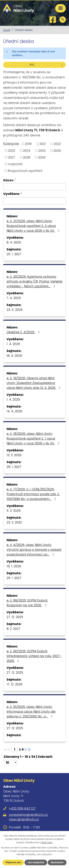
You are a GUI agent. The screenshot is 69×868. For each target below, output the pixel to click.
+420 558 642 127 (22, 808)
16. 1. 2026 (14, 566)
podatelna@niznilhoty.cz (28, 815)
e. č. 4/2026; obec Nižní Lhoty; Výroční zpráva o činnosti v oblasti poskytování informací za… (34, 550)
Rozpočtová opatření (25, 171)
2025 (42, 151)
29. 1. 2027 (14, 467)
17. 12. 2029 (14, 684)
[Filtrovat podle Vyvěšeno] (34, 201)
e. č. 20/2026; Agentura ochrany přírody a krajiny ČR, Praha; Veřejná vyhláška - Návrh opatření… (34, 281)
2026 (57, 151)
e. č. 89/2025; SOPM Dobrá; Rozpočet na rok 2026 (27, 603)
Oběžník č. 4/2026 (24, 332)
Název (8, 180)
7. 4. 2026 (14, 298)
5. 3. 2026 (14, 511)
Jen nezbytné (36, 862)
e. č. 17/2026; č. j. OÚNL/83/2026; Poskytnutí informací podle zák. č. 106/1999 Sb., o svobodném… (33, 494)
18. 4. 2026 (14, 356)
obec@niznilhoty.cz (24, 819)
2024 (27, 151)
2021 (43, 144)
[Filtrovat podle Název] (34, 187)
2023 (12, 151)
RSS (47, 65)
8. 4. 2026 (14, 242)
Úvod (7, 30)
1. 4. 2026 (13, 344)
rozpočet (15, 164)
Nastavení (57, 862)
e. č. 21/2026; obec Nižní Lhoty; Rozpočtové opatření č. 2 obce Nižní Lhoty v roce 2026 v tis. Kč (34, 226)
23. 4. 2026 (15, 310)
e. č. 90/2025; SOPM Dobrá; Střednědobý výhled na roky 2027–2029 (34, 656)
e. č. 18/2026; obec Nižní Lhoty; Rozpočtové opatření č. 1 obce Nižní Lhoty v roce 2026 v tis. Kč (34, 438)
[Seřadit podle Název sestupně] (16, 180)
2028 (27, 157)
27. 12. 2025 (15, 617)
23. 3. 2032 (14, 522)
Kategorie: (11, 143)
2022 (57, 144)
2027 (12, 157)
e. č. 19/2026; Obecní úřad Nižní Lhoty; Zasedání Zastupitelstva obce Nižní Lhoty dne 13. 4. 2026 (34, 383)
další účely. (47, 842)
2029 (42, 157)
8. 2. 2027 (13, 629)
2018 (28, 144)
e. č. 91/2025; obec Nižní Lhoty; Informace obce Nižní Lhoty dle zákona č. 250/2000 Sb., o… (31, 712)
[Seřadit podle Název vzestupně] (16, 178)
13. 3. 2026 (14, 455)
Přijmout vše (13, 862)
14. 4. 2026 (14, 411)
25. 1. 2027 (14, 254)
